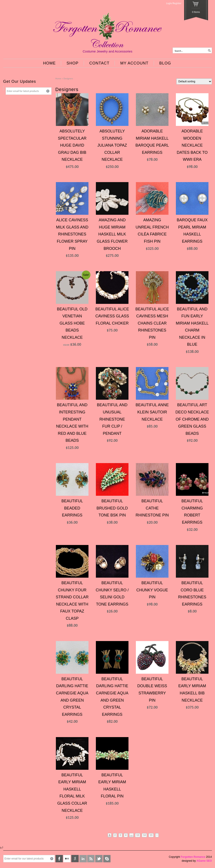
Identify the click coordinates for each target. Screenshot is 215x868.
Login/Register (174, 3)
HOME (49, 63)
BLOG (165, 63)
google (75, 859)
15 (151, 835)
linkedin (83, 859)
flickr (67, 859)
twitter (99, 859)
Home (58, 78)
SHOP (72, 63)
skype (107, 859)
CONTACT (99, 63)
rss (91, 859)
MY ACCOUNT (134, 63)
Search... (179, 51)
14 (144, 835)
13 (138, 835)
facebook (59, 859)
